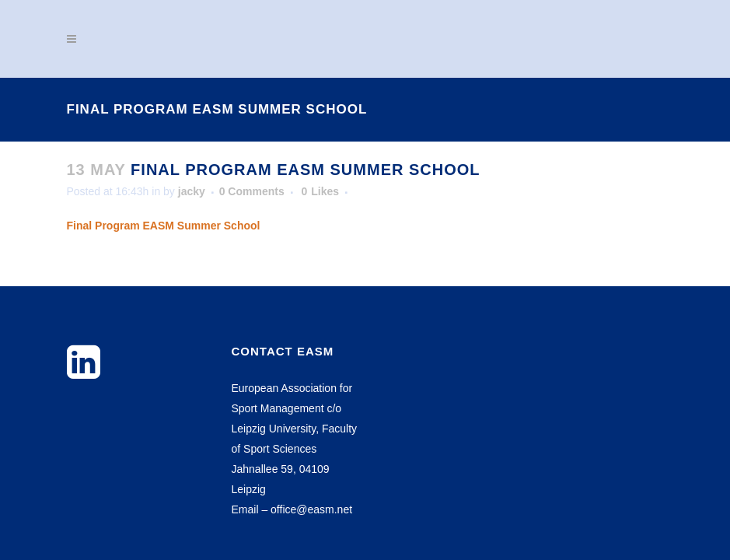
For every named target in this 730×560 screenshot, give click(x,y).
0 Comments (252, 191)
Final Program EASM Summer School (164, 226)
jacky (192, 191)
